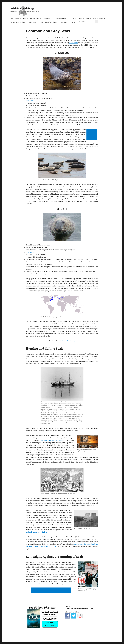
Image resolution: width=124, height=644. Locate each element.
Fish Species (15, 18)
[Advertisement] (92, 135)
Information (33, 22)
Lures (80, 18)
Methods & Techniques (49, 22)
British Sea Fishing (22, 8)
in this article (74, 43)
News (73, 22)
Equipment (48, 18)
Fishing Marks (98, 18)
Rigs (88, 18)
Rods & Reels (35, 18)
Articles (64, 22)
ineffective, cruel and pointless (36, 532)
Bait (25, 18)
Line (72, 18)
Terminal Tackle (61, 18)
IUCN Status (30, 101)
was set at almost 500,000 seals (52, 440)
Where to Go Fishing (18, 22)
